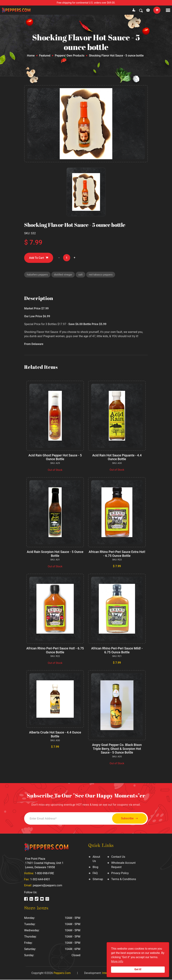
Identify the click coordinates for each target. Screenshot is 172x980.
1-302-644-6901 (40, 880)
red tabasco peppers (102, 275)
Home (31, 56)
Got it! (138, 969)
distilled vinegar (64, 275)
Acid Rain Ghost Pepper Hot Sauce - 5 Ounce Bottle (55, 457)
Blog (95, 867)
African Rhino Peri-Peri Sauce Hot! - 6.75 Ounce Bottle (55, 651)
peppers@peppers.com (47, 886)
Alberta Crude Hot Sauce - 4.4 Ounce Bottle (55, 735)
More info (117, 961)
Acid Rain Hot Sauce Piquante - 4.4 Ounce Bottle (117, 457)
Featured (45, 56)
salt (81, 275)
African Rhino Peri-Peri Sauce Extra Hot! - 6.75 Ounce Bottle (117, 554)
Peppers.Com (62, 973)
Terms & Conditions (124, 879)
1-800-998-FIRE (44, 874)
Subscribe (128, 819)
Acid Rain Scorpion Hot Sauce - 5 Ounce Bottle (55, 554)
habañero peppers (37, 275)
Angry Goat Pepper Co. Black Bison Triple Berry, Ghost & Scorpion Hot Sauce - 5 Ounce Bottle (117, 749)
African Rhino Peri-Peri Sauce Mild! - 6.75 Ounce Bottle (117, 651)
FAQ (95, 873)
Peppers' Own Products (70, 56)
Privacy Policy (120, 873)
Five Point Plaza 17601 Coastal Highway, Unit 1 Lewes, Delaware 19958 (44, 863)
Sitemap (98, 879)
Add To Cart (39, 258)
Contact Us (118, 857)
